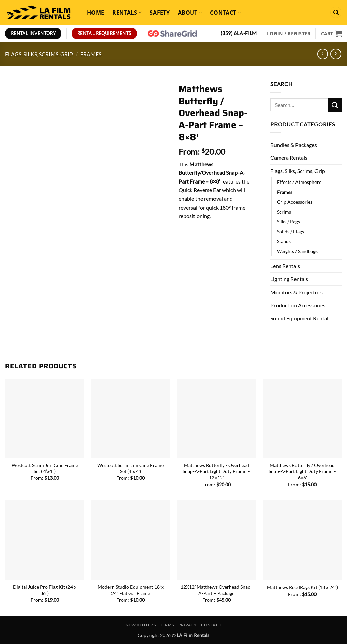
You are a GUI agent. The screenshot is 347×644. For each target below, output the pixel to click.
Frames (91, 54)
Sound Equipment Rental (299, 318)
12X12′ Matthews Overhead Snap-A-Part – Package (216, 590)
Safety (160, 13)
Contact (226, 13)
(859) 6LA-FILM (239, 33)
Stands (284, 241)
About (190, 13)
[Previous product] (336, 54)
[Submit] (335, 105)
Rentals (127, 13)
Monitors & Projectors (297, 292)
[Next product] (322, 54)
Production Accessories (298, 305)
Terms (167, 625)
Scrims (284, 212)
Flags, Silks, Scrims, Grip (39, 54)
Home (96, 13)
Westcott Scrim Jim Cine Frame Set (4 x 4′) (130, 468)
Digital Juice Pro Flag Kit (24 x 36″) (45, 590)
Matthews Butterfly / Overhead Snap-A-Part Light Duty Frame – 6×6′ (302, 471)
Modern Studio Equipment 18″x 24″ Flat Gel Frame (131, 590)
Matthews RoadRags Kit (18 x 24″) (302, 587)
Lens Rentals (285, 266)
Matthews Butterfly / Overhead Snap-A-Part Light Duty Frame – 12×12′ (216, 471)
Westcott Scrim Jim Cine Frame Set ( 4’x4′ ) (45, 468)
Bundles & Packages (294, 145)
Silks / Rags (288, 222)
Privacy (187, 625)
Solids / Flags (290, 231)
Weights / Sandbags (297, 251)
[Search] (336, 12)
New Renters (141, 625)
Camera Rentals (289, 158)
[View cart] (331, 34)
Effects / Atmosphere (299, 182)
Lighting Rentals (289, 279)
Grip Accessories (295, 202)
